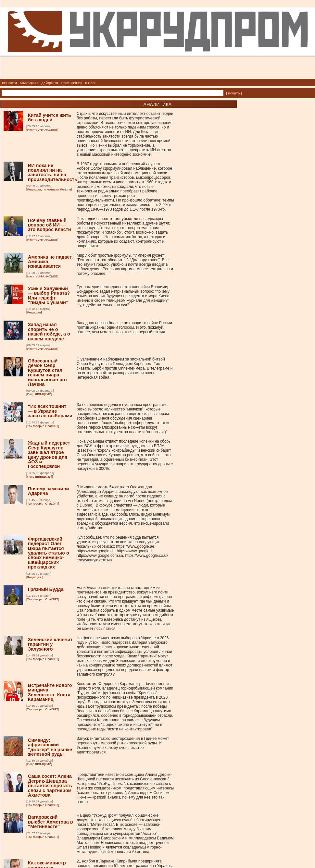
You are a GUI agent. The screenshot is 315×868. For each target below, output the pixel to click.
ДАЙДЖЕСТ (50, 83)
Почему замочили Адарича (48, 491)
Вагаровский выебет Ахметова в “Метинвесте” (50, 822)
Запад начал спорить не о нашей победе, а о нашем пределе (49, 331)
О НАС (90, 83)
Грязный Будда (46, 589)
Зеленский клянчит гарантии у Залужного (50, 644)
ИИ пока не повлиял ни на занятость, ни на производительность (53, 172)
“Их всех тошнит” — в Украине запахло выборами (50, 411)
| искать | (234, 93)
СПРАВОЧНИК (72, 83)
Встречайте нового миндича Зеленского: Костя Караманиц (50, 692)
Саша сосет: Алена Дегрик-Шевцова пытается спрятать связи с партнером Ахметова (50, 786)
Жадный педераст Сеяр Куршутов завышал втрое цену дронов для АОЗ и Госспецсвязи (49, 455)
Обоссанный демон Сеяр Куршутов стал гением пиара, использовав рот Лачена (48, 373)
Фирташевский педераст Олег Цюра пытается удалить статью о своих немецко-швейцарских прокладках (49, 553)
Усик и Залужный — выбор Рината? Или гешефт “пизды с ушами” (49, 295)
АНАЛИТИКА (29, 83)
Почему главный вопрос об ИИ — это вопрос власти (50, 225)
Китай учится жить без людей (50, 117)
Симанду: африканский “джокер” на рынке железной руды (50, 747)
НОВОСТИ (9, 83)
